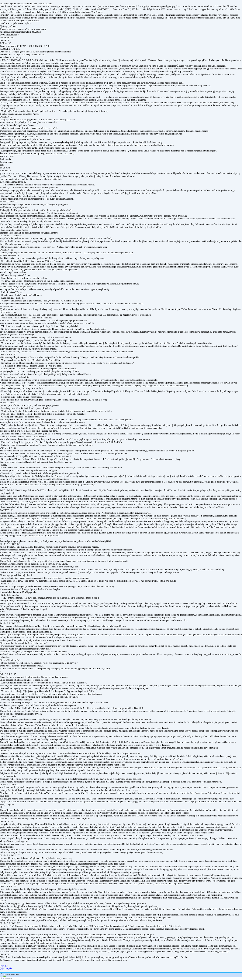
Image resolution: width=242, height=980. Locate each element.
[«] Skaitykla (6, 968)
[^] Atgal (4, 966)
